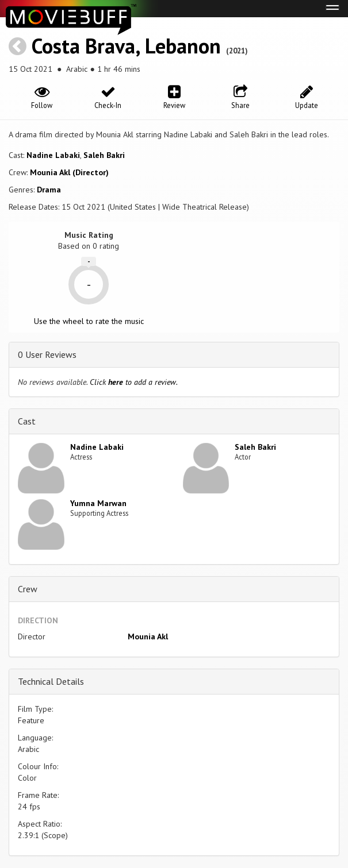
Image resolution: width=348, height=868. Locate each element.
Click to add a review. (134, 382)
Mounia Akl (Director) (69, 172)
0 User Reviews (47, 354)
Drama (49, 190)
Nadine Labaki (53, 155)
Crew (28, 589)
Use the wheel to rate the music (89, 321)
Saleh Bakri (104, 155)
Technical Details (51, 681)
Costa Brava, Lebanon (126, 46)
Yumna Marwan (98, 503)
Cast (27, 421)
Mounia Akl (148, 636)
